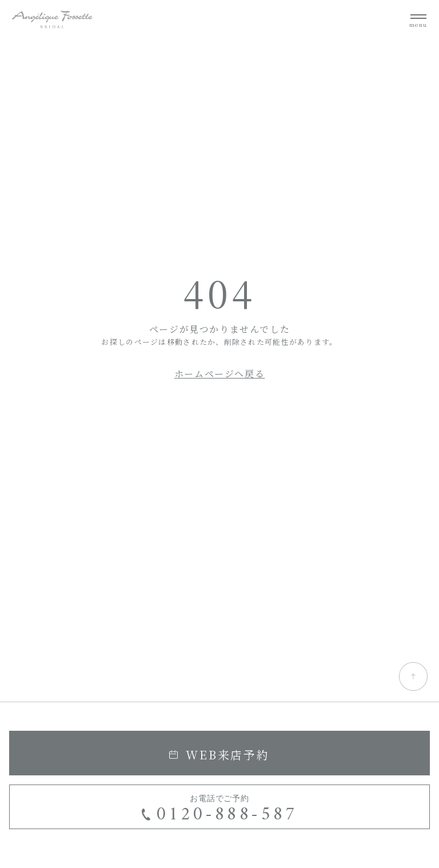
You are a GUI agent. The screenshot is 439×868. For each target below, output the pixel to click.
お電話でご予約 (220, 811)
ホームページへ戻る (219, 374)
